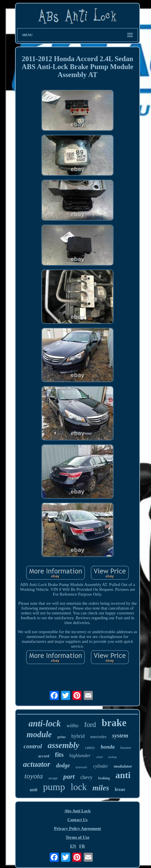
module (39, 734)
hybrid (78, 736)
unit (34, 790)
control (33, 746)
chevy (86, 777)
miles (101, 788)
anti (123, 775)
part (69, 776)
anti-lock (45, 723)
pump (54, 787)
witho (72, 725)
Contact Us (77, 820)
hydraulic (81, 767)
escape (53, 778)
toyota (34, 776)
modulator (123, 766)
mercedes (98, 737)
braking (104, 778)
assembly (64, 745)
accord (44, 756)
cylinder (100, 766)
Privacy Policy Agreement (77, 828)
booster (126, 748)
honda (108, 747)
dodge (63, 765)
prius (61, 737)
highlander (80, 756)
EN (73, 846)
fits (59, 755)
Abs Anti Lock (78, 811)
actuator (37, 764)
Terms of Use (77, 837)
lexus (120, 789)
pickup (113, 757)
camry (90, 748)
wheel (99, 757)
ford (90, 725)
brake (114, 723)
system (120, 736)
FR (82, 846)
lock (79, 787)
